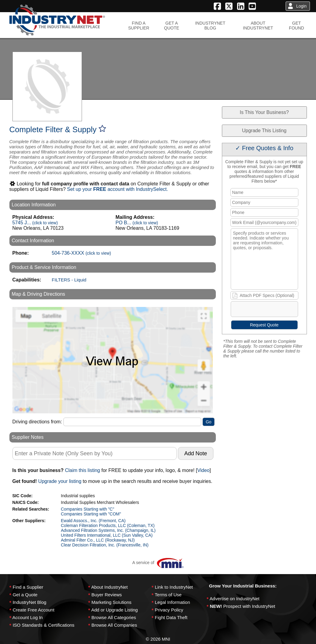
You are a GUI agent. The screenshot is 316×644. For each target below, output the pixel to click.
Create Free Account (34, 610)
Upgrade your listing (60, 481)
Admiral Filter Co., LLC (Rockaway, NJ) (98, 540)
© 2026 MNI (158, 639)
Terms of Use (168, 595)
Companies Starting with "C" (88, 509)
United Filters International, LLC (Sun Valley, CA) (107, 535)
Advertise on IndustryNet (235, 599)
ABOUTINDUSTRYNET (258, 26)
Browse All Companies (114, 625)
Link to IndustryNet (174, 587)
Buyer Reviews (107, 595)
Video (204, 470)
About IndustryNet (109, 587)
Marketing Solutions (111, 602)
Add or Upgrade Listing (114, 610)
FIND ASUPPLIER (139, 26)
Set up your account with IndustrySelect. (118, 189)
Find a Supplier (28, 587)
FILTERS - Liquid (69, 280)
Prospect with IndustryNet (249, 606)
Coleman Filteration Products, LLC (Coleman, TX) (108, 525)
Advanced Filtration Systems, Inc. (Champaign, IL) (108, 530)
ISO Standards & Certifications (44, 625)
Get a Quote (25, 595)
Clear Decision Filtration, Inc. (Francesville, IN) (105, 545)
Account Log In (28, 617)
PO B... (137, 223)
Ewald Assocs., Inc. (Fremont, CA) (93, 521)
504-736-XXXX (82, 253)
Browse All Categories (114, 617)
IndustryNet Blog (30, 602)
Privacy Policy (169, 610)
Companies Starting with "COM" (91, 514)
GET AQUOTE (172, 26)
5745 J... (35, 223)
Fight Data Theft (171, 617)
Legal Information (172, 602)
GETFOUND (297, 26)
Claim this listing (83, 470)
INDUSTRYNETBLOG (210, 26)
